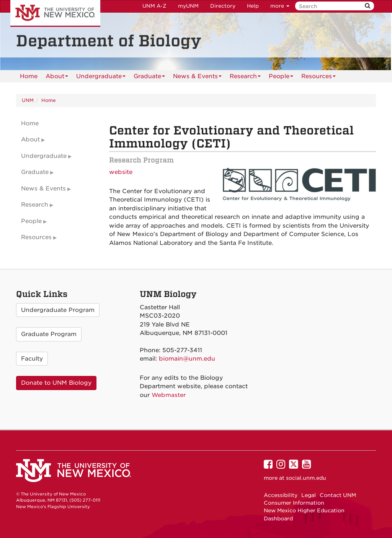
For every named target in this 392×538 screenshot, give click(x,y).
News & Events (197, 78)
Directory (223, 6)
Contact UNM (338, 495)
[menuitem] (29, 76)
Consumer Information (294, 503)
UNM (28, 100)
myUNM (188, 6)
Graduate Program (49, 334)
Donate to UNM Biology (56, 383)
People (281, 78)
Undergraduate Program (58, 310)
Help (253, 6)
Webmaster (169, 395)
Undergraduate (101, 78)
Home (29, 76)
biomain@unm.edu (187, 359)
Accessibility (281, 495)
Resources (318, 78)
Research (245, 78)
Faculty (32, 359)
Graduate (149, 78)
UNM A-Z (154, 6)
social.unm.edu (306, 478)
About (57, 78)
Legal (309, 495)
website (121, 172)
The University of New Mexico (55, 13)
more (280, 6)
